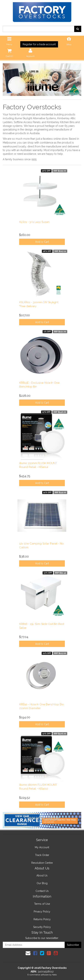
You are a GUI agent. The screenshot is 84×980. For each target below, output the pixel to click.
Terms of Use (42, 904)
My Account (42, 847)
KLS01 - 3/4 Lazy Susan (34, 222)
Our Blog (42, 883)
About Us (42, 875)
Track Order (42, 855)
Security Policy (42, 927)
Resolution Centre (42, 863)
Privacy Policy (42, 912)
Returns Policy (42, 919)
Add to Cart (42, 242)
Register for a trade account (39, 44)
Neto (54, 975)
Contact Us (42, 891)
